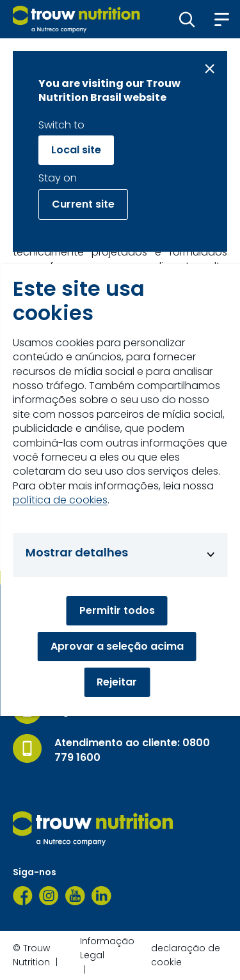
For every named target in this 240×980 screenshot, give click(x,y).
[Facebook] (23, 896)
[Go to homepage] (76, 19)
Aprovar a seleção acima (117, 646)
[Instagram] (49, 896)
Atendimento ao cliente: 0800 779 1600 (132, 750)
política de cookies (60, 500)
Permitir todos (117, 610)
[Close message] (210, 69)
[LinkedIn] (101, 896)
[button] (187, 19)
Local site (76, 150)
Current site (83, 204)
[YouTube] (75, 896)
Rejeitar (117, 682)
